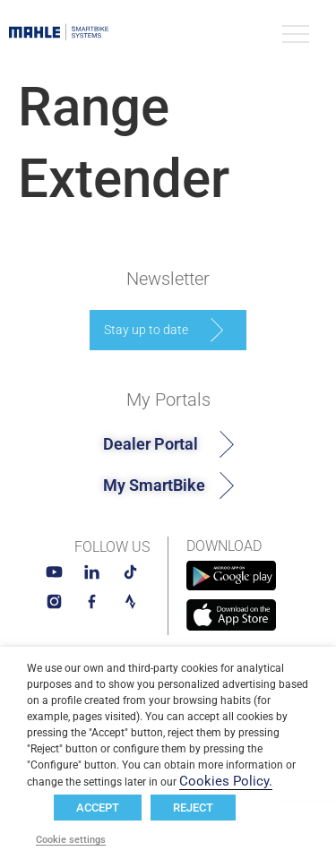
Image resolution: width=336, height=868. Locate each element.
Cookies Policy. (226, 781)
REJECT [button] (193, 808)
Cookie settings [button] (71, 840)
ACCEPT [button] (98, 808)
